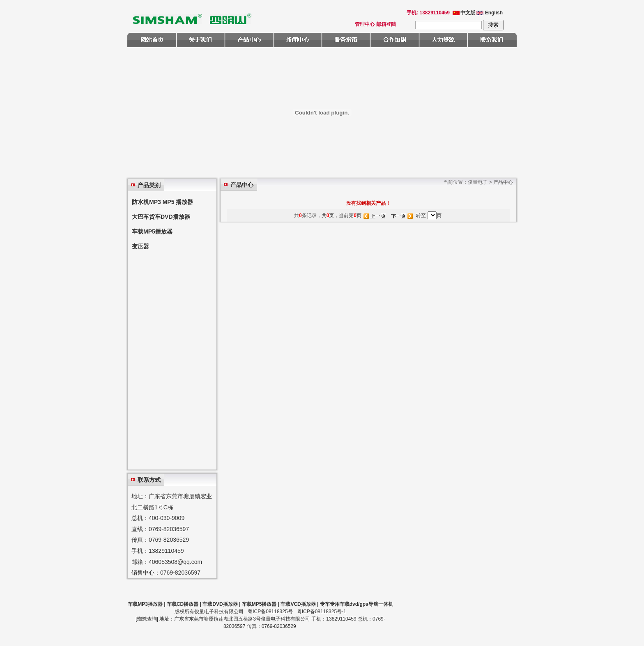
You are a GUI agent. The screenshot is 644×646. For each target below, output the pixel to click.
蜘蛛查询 (147, 619)
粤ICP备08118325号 (270, 612)
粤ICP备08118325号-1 (322, 612)
